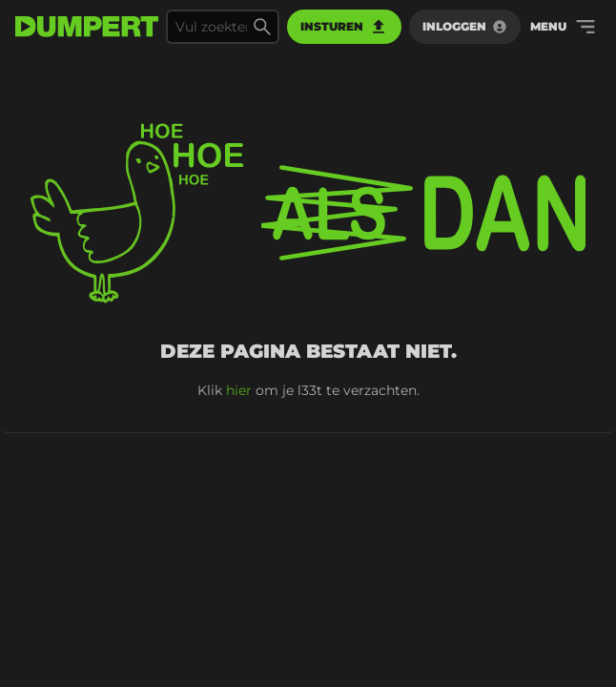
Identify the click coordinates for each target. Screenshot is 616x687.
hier (239, 390)
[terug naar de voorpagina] (87, 27)
